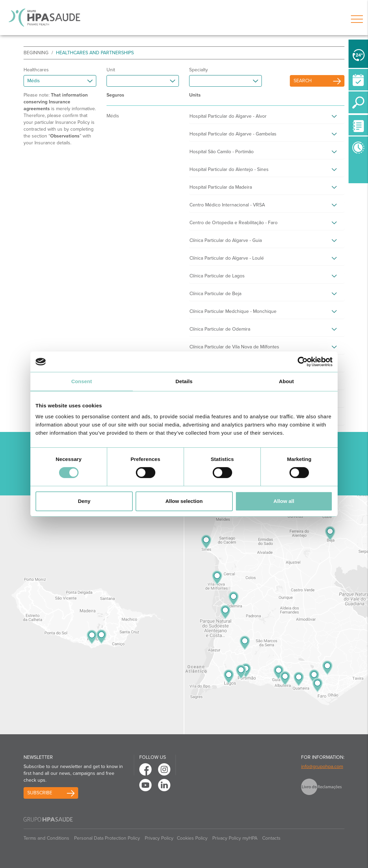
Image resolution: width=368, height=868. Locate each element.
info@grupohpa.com (322, 766)
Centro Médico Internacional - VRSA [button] (227, 205)
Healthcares (36, 70)
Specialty (199, 70)
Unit (111, 70)
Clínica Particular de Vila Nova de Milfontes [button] (234, 347)
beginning (36, 53)
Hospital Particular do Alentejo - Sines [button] (229, 169)
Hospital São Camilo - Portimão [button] (222, 152)
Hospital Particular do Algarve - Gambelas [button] (233, 134)
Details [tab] (184, 381)
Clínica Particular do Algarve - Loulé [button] (227, 258)
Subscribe (40, 793)
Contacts (271, 838)
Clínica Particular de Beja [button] (215, 294)
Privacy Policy (159, 838)
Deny (84, 501)
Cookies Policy (192, 838)
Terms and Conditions (46, 838)
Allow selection (184, 501)
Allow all (284, 501)
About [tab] (286, 381)
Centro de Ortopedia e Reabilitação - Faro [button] (233, 223)
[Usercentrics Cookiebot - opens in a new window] (303, 362)
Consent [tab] (82, 381)
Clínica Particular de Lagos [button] (217, 276)
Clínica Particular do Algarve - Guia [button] (226, 240)
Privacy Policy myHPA (235, 838)
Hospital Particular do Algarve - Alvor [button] (228, 116)
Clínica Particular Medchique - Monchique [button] (233, 311)
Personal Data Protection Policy (107, 838)
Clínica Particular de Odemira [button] (220, 329)
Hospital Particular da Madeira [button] (221, 187)
